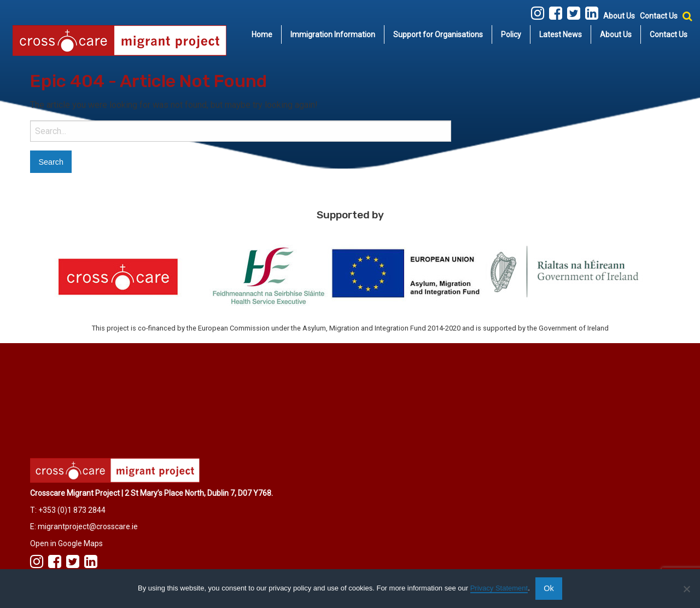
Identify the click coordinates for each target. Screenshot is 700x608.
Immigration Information (333, 34)
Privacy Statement (499, 588)
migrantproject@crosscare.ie (88, 526)
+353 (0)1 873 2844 (72, 510)
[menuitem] (262, 34)
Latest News (561, 34)
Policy (511, 34)
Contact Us (659, 16)
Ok (549, 588)
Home (262, 34)
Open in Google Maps (66, 543)
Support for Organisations (438, 34)
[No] (686, 589)
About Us (619, 16)
